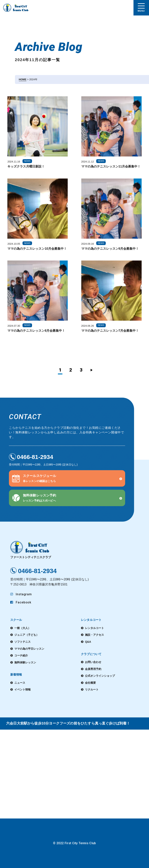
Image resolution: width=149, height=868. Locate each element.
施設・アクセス (94, 635)
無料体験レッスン (25, 662)
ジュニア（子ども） (27, 635)
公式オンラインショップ (100, 676)
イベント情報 (23, 689)
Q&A (88, 642)
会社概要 (90, 683)
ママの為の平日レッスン (29, 649)
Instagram (21, 594)
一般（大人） (23, 628)
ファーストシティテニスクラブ (31, 550)
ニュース (20, 683)
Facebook (21, 602)
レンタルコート (94, 628)
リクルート (92, 689)
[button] (67, 478)
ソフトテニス (23, 642)
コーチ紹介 (21, 655)
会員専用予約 (93, 669)
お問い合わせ (93, 662)
